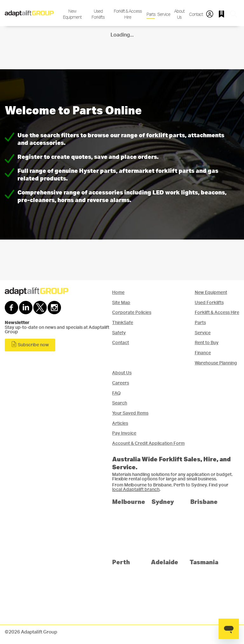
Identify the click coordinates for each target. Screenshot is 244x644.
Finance (203, 353)
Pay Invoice (124, 433)
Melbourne (129, 502)
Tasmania (204, 562)
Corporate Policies (132, 312)
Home (118, 292)
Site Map (121, 303)
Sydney (163, 502)
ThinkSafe (123, 323)
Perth (121, 562)
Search (120, 403)
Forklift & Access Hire (128, 14)
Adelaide (165, 562)
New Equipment (72, 14)
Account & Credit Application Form (148, 443)
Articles (120, 423)
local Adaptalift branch (136, 490)
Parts (151, 14)
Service (163, 14)
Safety (119, 333)
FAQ (116, 393)
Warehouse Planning (216, 363)
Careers (121, 383)
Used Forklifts (98, 14)
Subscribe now (30, 344)
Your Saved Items (130, 413)
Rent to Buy (207, 343)
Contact (196, 14)
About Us (179, 14)
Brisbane (204, 502)
